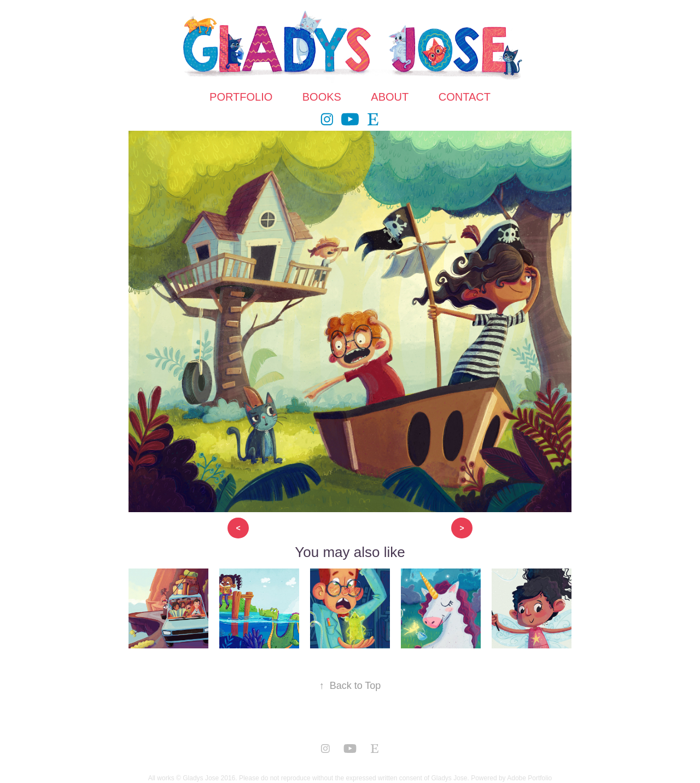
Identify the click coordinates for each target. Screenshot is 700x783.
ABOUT (390, 97)
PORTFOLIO (241, 97)
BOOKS (322, 97)
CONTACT (465, 97)
